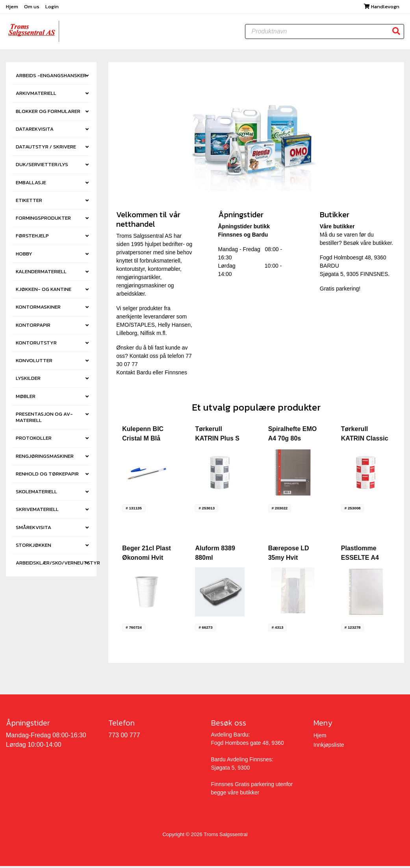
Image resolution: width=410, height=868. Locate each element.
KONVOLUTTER (34, 363)
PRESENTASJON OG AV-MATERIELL (44, 419)
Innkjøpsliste (329, 747)
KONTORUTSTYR (36, 345)
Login (52, 8)
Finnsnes (176, 375)
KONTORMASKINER (38, 309)
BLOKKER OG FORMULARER (48, 114)
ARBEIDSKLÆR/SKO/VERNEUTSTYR (53, 565)
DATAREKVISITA (35, 131)
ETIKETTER (29, 203)
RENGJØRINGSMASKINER (45, 458)
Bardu (144, 375)
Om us (32, 8)
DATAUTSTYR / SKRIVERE (46, 149)
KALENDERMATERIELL (41, 274)
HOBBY (24, 256)
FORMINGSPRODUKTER (43, 220)
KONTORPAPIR (33, 327)
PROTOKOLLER (34, 440)
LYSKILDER (28, 380)
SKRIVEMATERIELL (37, 512)
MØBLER (26, 399)
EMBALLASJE (31, 185)
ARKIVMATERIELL (36, 95)
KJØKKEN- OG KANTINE (44, 291)
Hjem (13, 8)
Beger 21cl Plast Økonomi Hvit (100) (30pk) (147, 560)
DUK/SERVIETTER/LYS (42, 167)
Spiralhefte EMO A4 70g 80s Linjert (293, 441)
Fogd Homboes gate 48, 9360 (248, 745)
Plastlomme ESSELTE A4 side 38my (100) (365, 560)
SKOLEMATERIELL (36, 494)
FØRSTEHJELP (32, 238)
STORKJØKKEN (33, 547)
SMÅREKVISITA (33, 530)
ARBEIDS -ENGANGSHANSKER (51, 78)
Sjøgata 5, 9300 (231, 770)
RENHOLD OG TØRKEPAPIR (47, 476)
